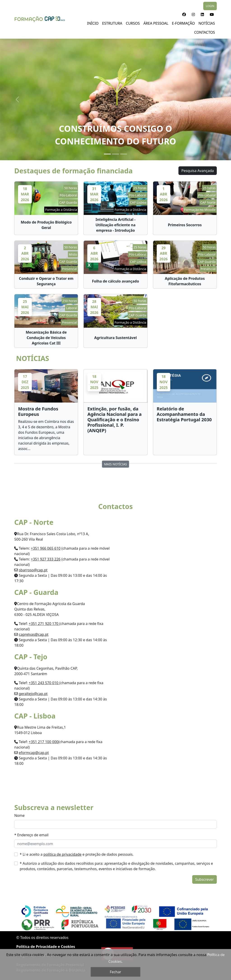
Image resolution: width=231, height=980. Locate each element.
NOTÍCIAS (207, 23)
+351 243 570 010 (44, 683)
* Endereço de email (31, 835)
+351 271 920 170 (44, 624)
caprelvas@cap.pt (34, 634)
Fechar (115, 972)
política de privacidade (63, 854)
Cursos (133, 23)
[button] (184, 14)
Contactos (205, 32)
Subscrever (204, 879)
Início (93, 23)
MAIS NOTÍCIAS (115, 464)
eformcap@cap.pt (34, 753)
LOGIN (210, 6)
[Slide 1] (107, 154)
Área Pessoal (156, 23)
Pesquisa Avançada (198, 171)
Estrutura (112, 23)
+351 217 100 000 (43, 742)
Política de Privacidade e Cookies (46, 947)
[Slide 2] (115, 154)
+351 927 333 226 (46, 559)
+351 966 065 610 (46, 548)
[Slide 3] (124, 154)
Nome (19, 815)
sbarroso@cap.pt (33, 570)
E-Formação (183, 23)
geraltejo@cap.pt (33, 694)
